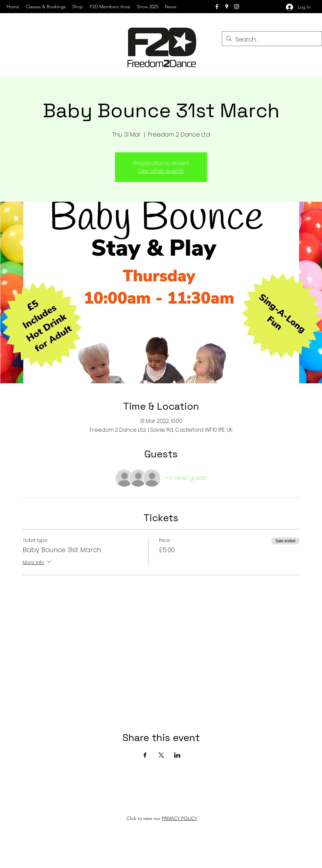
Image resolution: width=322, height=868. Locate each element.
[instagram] (237, 7)
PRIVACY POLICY (179, 818)
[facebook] (217, 7)
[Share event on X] (161, 755)
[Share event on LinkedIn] (177, 755)
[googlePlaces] (227, 7)
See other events (161, 171)
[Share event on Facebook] (145, 755)
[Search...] (272, 39)
